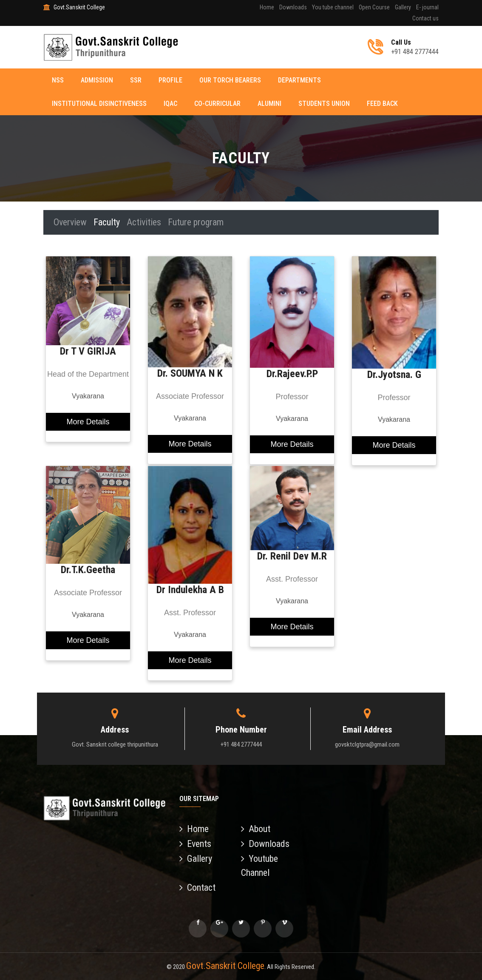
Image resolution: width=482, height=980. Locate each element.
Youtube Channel (259, 866)
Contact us (425, 18)
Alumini (269, 104)
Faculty (107, 222)
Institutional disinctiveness (99, 104)
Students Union (324, 104)
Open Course (374, 7)
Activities (144, 222)
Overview (70, 222)
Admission (97, 80)
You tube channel (333, 7)
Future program (196, 222)
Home (267, 7)
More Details (88, 422)
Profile (170, 80)
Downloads (293, 7)
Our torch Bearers (230, 80)
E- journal (427, 7)
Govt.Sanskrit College (225, 966)
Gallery (403, 7)
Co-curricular (217, 104)
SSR (136, 80)
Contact (197, 888)
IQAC (170, 104)
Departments (299, 80)
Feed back (382, 104)
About (256, 829)
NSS (58, 80)
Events (195, 844)
